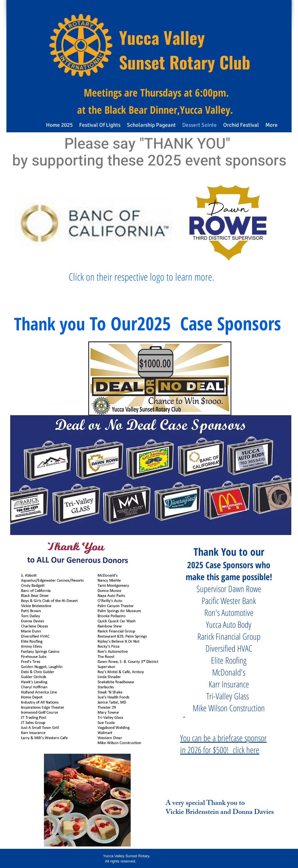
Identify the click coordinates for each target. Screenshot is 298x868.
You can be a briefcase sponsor (223, 738)
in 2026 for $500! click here (220, 750)
